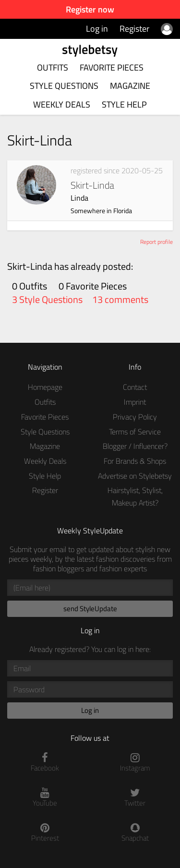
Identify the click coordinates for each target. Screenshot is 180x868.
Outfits (53, 67)
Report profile (156, 242)
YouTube (45, 798)
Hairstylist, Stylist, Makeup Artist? (135, 496)
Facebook (45, 763)
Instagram (135, 763)
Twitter (135, 798)
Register (134, 29)
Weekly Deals (62, 104)
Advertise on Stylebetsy (135, 476)
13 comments (120, 300)
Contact (135, 387)
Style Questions (64, 86)
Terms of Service (135, 432)
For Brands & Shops (135, 461)
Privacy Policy (135, 417)
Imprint (135, 402)
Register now (90, 9)
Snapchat (135, 833)
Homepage (45, 387)
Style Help (124, 104)
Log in (97, 29)
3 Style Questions (47, 300)
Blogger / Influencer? (135, 446)
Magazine (130, 86)
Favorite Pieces (112, 67)
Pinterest (45, 833)
